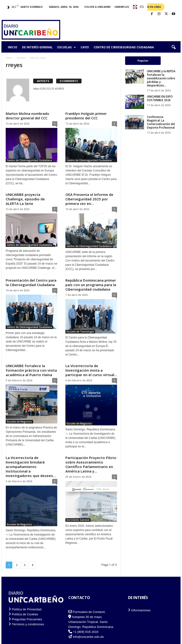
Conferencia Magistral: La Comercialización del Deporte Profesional (161, 122)
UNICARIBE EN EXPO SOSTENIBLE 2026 (160, 98)
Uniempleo (122, 7)
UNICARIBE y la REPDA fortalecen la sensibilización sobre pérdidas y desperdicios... (161, 78)
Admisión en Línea (149, 7)
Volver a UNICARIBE (98, 7)
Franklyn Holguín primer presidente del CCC (86, 116)
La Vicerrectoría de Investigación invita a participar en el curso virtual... (91, 370)
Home (9, 58)
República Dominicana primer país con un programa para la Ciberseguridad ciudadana (91, 285)
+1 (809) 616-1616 (86, 632)
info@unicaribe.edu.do (88, 637)
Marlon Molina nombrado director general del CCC (27, 116)
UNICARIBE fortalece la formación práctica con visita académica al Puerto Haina (31, 370)
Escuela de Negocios (19, 422)
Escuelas (67, 47)
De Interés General (37, 47)
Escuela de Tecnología (80, 332)
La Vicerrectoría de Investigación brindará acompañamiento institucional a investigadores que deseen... (31, 467)
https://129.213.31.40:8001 (49, 89)
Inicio (13, 47)
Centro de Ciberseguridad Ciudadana (124, 47)
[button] (173, 47)
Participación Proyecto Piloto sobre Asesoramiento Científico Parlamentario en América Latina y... (91, 464)
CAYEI (85, 47)
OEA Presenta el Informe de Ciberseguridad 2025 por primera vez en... (89, 199)
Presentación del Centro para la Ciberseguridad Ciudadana (31, 282)
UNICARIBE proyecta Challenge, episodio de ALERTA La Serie (25, 199)
